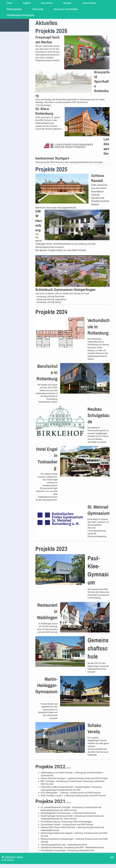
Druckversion (9, 857)
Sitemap (20, 857)
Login (112, 857)
